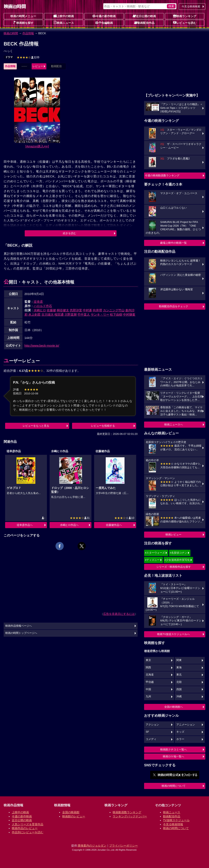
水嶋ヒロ (40, 310)
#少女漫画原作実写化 (177, 560)
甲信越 (150, 682)
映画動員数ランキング (127, 812)
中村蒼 (87, 310)
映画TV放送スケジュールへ (173, 634)
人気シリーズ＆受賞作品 (28, 824)
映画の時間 (11, 33)
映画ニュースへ (174, 425)
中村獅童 (129, 314)
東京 (148, 660)
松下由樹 (116, 314)
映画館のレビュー (74, 816)
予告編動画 (104, 23)
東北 (179, 675)
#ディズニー (152, 560)
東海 (179, 668)
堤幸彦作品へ (25, 525)
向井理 (97, 310)
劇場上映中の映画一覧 (173, 243)
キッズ (180, 732)
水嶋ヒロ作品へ (69, 525)
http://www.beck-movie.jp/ (42, 346)
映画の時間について (174, 786)
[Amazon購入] (37, 146)
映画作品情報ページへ (19, 626)
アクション (152, 725)
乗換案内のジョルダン (92, 846)
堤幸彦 (38, 302)
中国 (148, 689)
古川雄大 (48, 314)
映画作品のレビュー (25, 828)
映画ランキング (185, 16)
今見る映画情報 (173, 824)
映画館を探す (23, 23)
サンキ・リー (100, 314)
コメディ (151, 739)
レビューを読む (185, 23)
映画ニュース (64, 23)
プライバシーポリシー (123, 846)
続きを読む (69, 233)
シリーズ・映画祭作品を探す (174, 567)
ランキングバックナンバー (130, 816)
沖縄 (179, 697)
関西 (148, 668)
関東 (179, 660)
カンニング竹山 (114, 310)
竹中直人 (84, 314)
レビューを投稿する (103, 426)
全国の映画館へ (174, 707)
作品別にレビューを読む (28, 832)
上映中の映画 (64, 16)
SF (147, 732)
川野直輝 (71, 314)
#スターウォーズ (155, 553)
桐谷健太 (63, 310)
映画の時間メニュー (23, 16)
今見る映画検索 (191, 6)
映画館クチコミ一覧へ (173, 749)
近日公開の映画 (144, 16)
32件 (28, 57)
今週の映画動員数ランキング (162, 175)
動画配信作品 (144, 23)
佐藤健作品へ (114, 525)
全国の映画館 (71, 812)
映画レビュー (173, 535)
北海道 (150, 675)
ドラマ (9, 57)
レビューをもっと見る (36, 426)
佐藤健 (51, 310)
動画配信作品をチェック (174, 306)
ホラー (180, 739)
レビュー (38, 66)
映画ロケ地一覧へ (173, 756)
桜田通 (59, 314)
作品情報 (28, 33)
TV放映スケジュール (176, 820)
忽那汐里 (76, 310)
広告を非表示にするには (119, 614)
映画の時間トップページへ (21, 633)
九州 (148, 697)
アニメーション (186, 725)
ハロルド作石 (43, 306)
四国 (179, 689)
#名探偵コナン (178, 553)
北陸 (179, 682)
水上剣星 (34, 314)
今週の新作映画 (104, 16)
